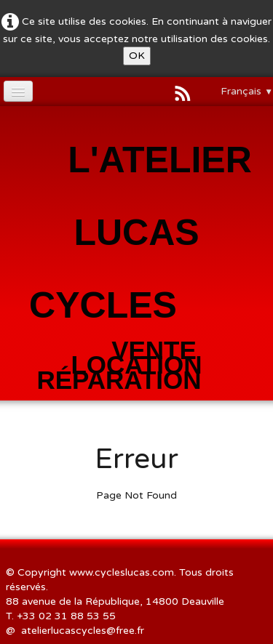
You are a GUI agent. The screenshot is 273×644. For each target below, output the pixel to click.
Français (247, 91)
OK (137, 56)
